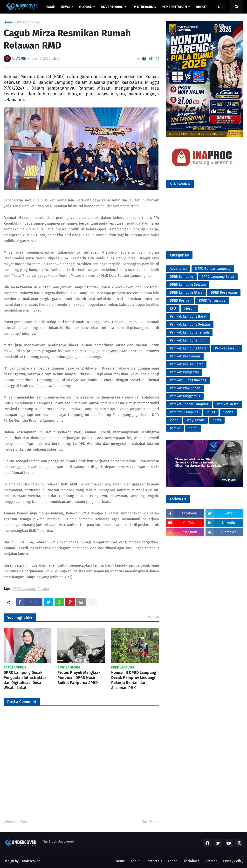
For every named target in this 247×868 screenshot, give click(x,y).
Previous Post (17, 822)
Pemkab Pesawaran (185, 356)
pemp (193, 428)
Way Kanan (196, 420)
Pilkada (43, 589)
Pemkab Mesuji (227, 348)
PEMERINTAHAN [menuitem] (174, 7)
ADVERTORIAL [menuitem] (112, 7)
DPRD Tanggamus (212, 301)
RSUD (211, 412)
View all (154, 617)
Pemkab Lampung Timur (188, 340)
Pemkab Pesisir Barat (186, 364)
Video (174, 420)
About (135, 861)
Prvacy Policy (233, 861)
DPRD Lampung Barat (218, 277)
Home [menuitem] (50, 7)
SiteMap (211, 861)
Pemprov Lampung (184, 412)
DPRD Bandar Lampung (213, 269)
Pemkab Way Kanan (185, 388)
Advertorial (178, 269)
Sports (228, 412)
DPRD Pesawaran (224, 293)
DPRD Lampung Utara (186, 293)
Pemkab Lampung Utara (188, 348)
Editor (172, 861)
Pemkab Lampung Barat (188, 317)
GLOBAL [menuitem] (86, 7)
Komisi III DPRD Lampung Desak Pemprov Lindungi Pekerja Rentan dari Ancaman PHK (134, 680)
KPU (173, 309)
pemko (175, 428)
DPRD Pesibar (180, 301)
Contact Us (154, 861)
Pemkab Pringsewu (184, 372)
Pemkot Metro (228, 404)
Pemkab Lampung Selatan (190, 324)
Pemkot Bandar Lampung (189, 404)
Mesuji (189, 309)
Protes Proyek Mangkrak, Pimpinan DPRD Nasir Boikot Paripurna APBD (79, 678)
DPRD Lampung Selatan (188, 285)
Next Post (149, 822)
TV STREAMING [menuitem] (144, 7)
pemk (217, 420)
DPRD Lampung (27, 22)
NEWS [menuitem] (65, 7)
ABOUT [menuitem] (201, 7)
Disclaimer (191, 861)
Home (8, 22)
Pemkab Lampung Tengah (189, 332)
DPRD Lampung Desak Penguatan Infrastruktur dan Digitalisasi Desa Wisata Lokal (25, 680)
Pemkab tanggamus (185, 396)
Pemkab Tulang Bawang (188, 380)
